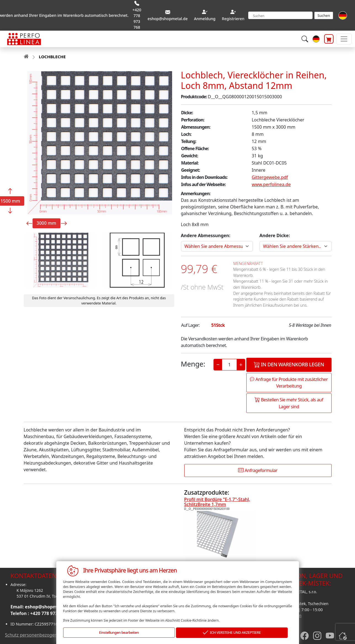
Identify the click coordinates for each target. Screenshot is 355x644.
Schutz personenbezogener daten (40, 635)
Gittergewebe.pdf (270, 177)
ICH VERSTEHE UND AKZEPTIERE (232, 633)
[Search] (280, 15)
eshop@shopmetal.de (49, 607)
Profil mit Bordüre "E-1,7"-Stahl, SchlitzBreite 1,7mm (217, 502)
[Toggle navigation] (344, 39)
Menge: (193, 364)
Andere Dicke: (275, 235)
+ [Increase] (241, 365)
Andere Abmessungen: (206, 235)
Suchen (324, 15)
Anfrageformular (258, 470)
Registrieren (233, 19)
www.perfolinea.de (271, 184)
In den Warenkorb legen (289, 364)
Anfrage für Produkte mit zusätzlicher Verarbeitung (289, 383)
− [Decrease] (218, 365)
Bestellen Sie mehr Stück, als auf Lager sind (289, 403)
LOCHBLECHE (52, 57)
